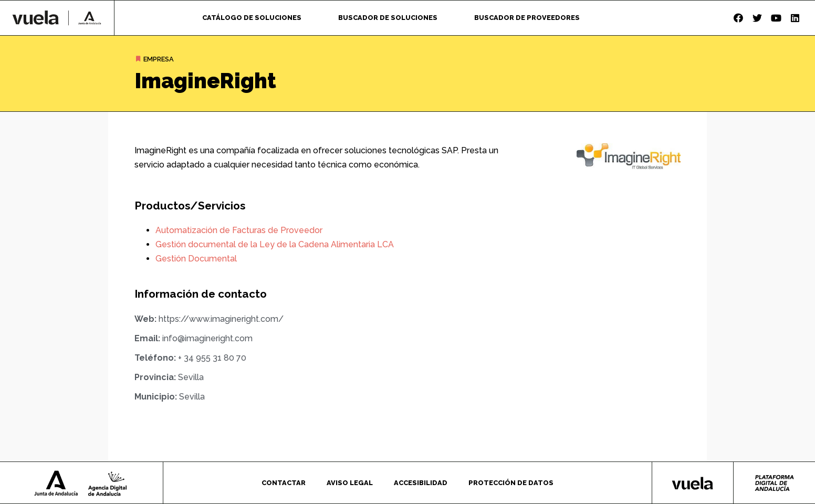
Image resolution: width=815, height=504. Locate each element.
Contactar (284, 483)
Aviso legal (350, 483)
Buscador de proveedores (527, 18)
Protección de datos (511, 483)
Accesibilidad (421, 483)
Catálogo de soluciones (252, 18)
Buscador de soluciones (388, 18)
